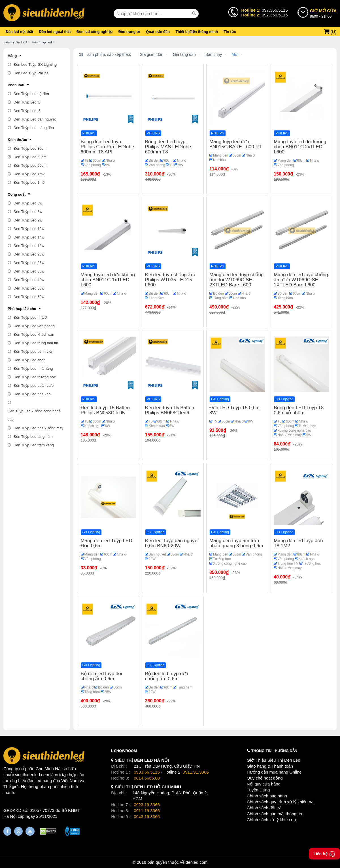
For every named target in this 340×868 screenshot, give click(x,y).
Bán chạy (214, 54)
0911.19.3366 (147, 811)
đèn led (34, 781)
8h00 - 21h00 (323, 13)
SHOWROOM (125, 751)
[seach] (195, 13)
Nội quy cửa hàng (264, 784)
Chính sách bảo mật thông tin (274, 814)
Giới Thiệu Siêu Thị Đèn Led (274, 760)
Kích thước (17, 140)
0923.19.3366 (147, 805)
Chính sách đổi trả (264, 808)
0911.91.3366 (196, 772)
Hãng (12, 56)
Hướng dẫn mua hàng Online (274, 772)
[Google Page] (18, 831)
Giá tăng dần (184, 54)
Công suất (17, 194)
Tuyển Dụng (258, 790)
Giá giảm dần (152, 54)
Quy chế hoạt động (265, 778)
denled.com (197, 862)
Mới (235, 54)
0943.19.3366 (147, 817)
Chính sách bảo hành (267, 796)
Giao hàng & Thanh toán (270, 766)
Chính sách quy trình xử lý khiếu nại (281, 802)
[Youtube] (30, 831)
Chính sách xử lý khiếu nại (272, 820)
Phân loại (16, 85)
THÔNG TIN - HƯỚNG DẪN (274, 751)
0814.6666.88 (147, 778)
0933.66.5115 (147, 772)
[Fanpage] (7, 831)
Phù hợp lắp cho (22, 309)
